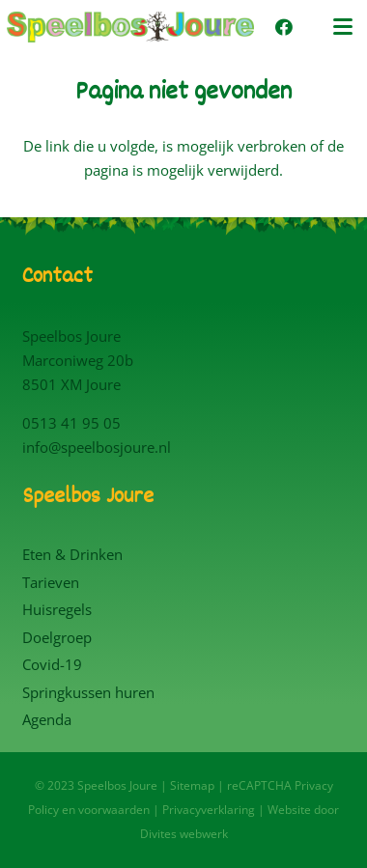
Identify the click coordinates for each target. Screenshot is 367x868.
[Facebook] (284, 27)
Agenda (47, 719)
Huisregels (57, 609)
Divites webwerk (184, 834)
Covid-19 (52, 664)
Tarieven (51, 582)
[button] (343, 27)
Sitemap (192, 785)
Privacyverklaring (209, 810)
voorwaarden (114, 810)
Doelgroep (57, 637)
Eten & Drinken (72, 554)
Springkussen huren (88, 692)
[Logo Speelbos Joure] (130, 27)
